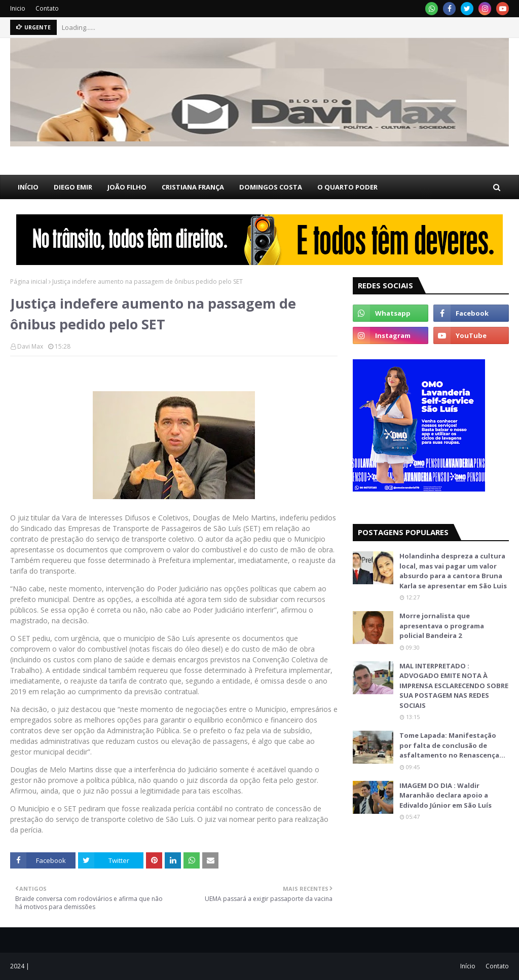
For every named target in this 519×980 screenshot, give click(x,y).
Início (468, 966)
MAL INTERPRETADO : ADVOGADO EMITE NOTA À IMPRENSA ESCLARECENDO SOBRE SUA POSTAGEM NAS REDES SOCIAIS (454, 686)
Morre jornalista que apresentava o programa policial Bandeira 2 (442, 626)
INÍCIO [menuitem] (28, 187)
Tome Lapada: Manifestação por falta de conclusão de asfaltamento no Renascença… (452, 745)
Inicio (18, 8)
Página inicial (29, 281)
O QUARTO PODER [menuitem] (347, 187)
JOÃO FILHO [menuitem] (127, 187)
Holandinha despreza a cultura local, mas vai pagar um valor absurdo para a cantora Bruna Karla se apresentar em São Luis (453, 571)
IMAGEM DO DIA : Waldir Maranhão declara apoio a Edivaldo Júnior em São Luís (446, 795)
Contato (47, 8)
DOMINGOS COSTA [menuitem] (271, 187)
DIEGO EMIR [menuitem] (73, 187)
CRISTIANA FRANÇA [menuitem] (193, 187)
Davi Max (30, 346)
